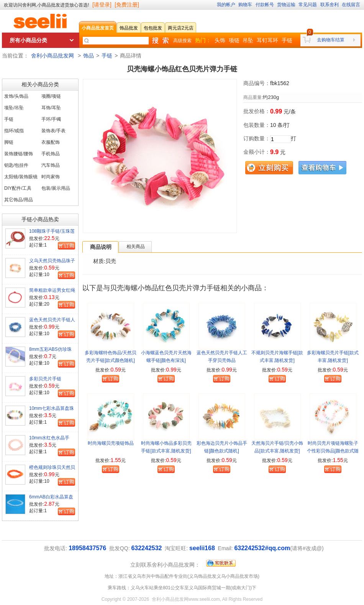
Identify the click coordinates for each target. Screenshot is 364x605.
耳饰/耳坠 (51, 108)
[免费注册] (127, 5)
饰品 (89, 56)
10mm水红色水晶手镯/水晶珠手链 (49, 441)
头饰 (220, 40)
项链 (234, 40)
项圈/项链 (51, 96)
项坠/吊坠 (14, 108)
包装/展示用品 (56, 188)
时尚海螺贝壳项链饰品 (111, 443)
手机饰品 (51, 154)
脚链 (9, 142)
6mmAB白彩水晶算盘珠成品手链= (51, 500)
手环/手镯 (51, 119)
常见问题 (308, 5)
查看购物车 (322, 168)
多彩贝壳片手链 (45, 379)
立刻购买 (269, 168)
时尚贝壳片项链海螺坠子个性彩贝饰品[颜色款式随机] (333, 451)
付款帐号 (265, 5)
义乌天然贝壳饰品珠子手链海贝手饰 (52, 264)
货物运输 (286, 5)
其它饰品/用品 (19, 200)
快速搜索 (160, 41)
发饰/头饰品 (16, 96)
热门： (203, 40)
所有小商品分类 (28, 40)
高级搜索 (182, 41)
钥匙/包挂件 (16, 165)
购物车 (245, 5)
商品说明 (101, 247)
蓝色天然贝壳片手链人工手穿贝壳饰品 (52, 323)
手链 (287, 40)
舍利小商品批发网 (52, 56)
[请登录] (102, 5)
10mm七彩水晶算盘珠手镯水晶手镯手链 (52, 411)
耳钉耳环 (267, 40)
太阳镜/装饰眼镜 (21, 177)
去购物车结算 (331, 40)
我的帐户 (226, 5)
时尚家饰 (51, 177)
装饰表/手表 (53, 131)
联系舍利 (330, 5)
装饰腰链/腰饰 (19, 154)
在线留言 (351, 5)
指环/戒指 (14, 131)
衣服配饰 (51, 142)
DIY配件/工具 (18, 188)
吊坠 (248, 40)
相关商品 (136, 247)
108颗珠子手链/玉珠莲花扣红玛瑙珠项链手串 (52, 234)
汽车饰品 (51, 165)
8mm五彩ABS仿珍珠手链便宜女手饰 (50, 352)
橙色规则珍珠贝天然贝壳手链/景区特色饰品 (52, 470)
